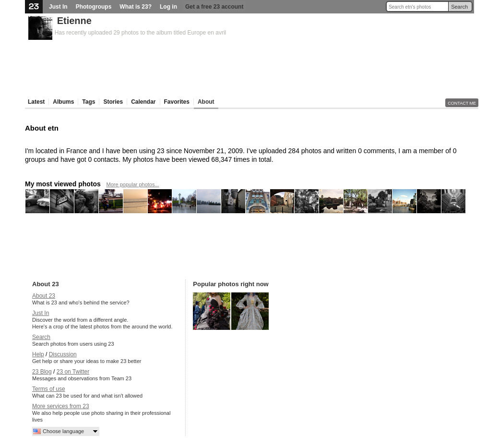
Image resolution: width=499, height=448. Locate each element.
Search (459, 7)
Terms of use (49, 389)
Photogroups (94, 7)
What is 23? (136, 7)
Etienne (74, 21)
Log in (168, 7)
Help (38, 354)
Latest (36, 102)
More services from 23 (61, 406)
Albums (63, 102)
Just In (58, 7)
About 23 (44, 296)
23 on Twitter (73, 372)
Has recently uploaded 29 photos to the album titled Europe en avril (141, 33)
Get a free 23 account (214, 7)
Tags (89, 102)
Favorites (177, 102)
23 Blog (42, 372)
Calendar (143, 102)
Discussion (63, 354)
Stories (113, 102)
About (206, 102)
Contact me (462, 103)
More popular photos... (133, 184)
